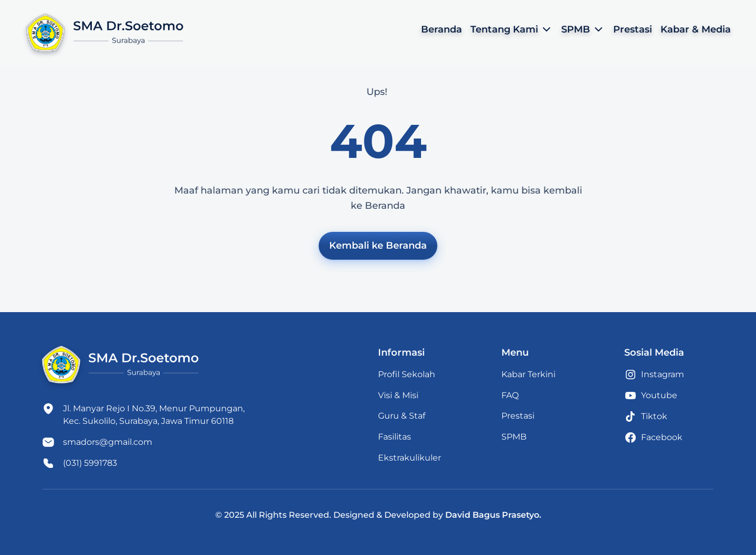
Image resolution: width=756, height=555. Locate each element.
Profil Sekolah (407, 374)
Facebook (662, 437)
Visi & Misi (398, 395)
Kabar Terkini (528, 374)
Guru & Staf (402, 416)
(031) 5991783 (90, 463)
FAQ (510, 395)
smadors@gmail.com (108, 442)
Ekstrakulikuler (409, 458)
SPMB (514, 437)
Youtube (659, 395)
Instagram (663, 374)
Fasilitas (395, 437)
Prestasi (518, 416)
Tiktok (654, 416)
